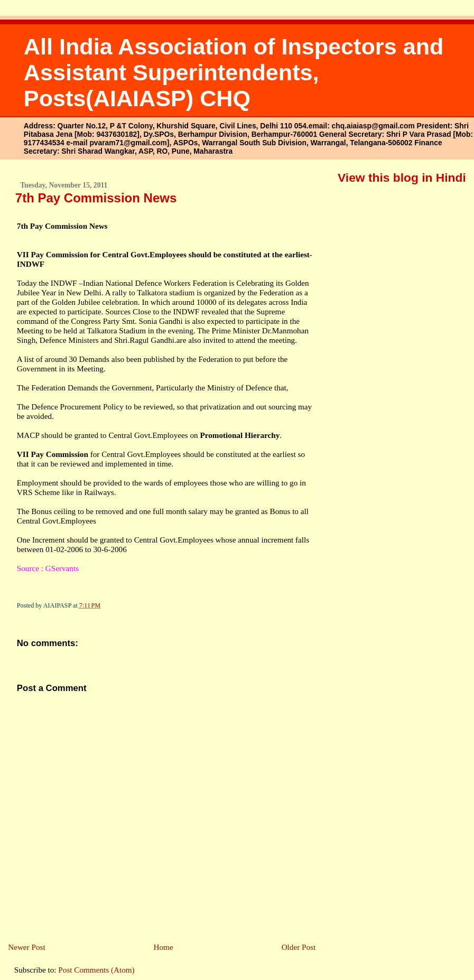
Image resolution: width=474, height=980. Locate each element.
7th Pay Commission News (96, 198)
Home (164, 947)
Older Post (299, 947)
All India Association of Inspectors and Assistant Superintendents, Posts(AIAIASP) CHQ (234, 72)
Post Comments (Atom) (96, 970)
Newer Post (26, 947)
